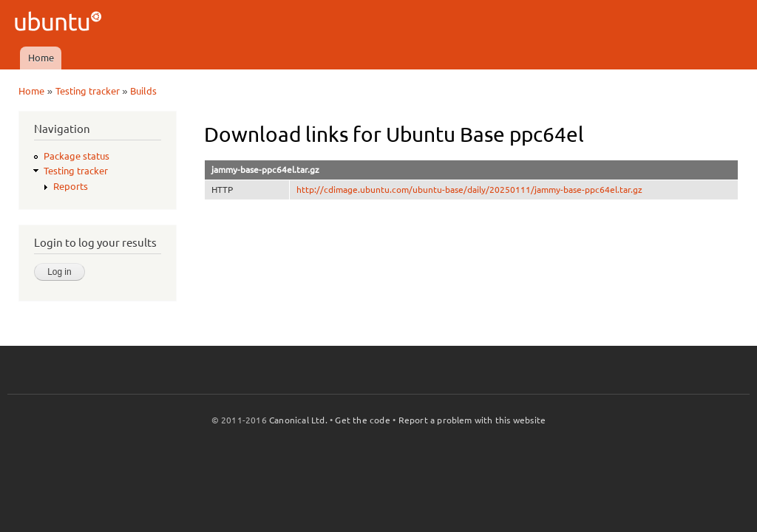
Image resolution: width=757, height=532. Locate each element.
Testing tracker (88, 91)
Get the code (362, 420)
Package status (77, 156)
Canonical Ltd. (298, 420)
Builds (143, 91)
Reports (71, 186)
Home (41, 58)
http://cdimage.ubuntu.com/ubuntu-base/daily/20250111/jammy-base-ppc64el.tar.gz (469, 190)
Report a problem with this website (472, 420)
